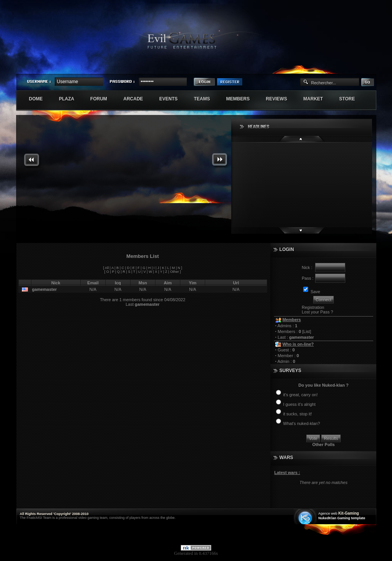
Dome (40, 99)
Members (242, 99)
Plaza (71, 99)
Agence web (328, 513)
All (107, 268)
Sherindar (340, 67)
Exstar (354, 67)
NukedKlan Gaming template (342, 518)
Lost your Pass (316, 312)
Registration (313, 307)
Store (351, 99)
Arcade (137, 99)
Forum (103, 99)
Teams (206, 99)
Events (172, 99)
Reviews (281, 99)
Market (317, 99)
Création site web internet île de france (306, 517)
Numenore (368, 67)
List (307, 331)
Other (174, 272)
